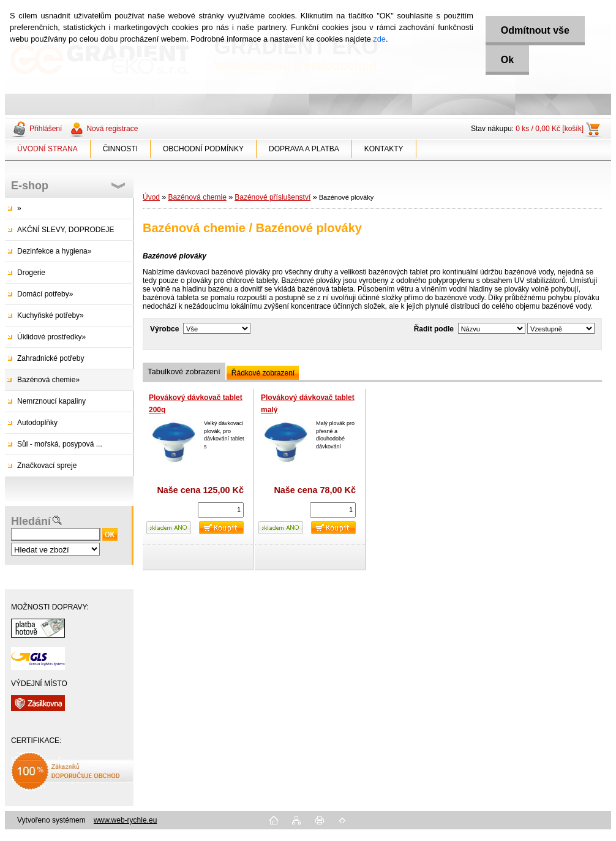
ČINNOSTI (120, 149)
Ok (507, 60)
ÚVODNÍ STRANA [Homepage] (47, 149)
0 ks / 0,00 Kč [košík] (550, 129)
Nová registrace (112, 129)
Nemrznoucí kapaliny (51, 401)
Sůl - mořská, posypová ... (60, 444)
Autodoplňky (37, 423)
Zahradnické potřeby (51, 358)
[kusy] (221, 510)
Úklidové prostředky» (51, 337)
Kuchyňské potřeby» (51, 315)
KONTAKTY (384, 149)
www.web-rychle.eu (125, 820)
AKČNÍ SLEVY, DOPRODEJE (66, 230)
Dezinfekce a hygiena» (54, 251)
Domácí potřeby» (45, 294)
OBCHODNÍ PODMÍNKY (203, 149)
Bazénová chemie (197, 197)
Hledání (31, 521)
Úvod (151, 197)
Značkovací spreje (47, 466)
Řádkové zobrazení (263, 373)
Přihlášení (46, 129)
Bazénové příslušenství (272, 197)
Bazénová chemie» (48, 380)
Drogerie (31, 273)
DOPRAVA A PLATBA (304, 149)
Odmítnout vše (535, 30)
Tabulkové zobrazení (184, 371)
